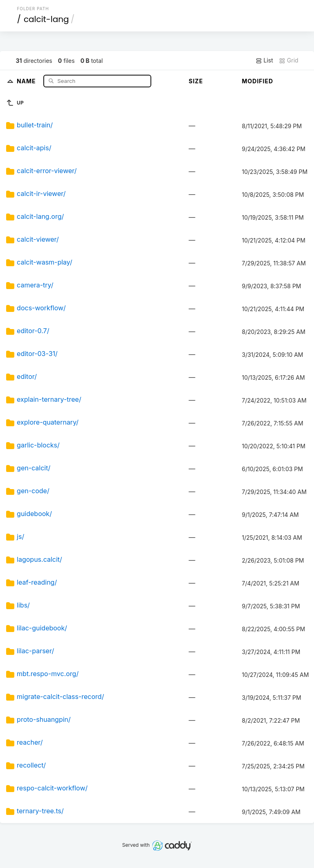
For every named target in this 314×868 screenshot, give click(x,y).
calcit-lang (46, 19)
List (264, 60)
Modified (258, 81)
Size (196, 81)
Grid (289, 60)
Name (27, 81)
